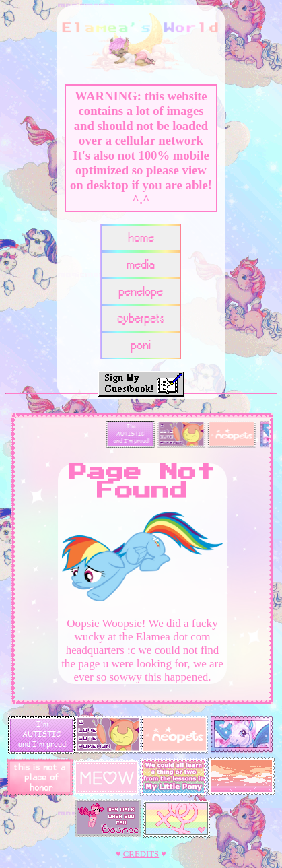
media (141, 265)
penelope (141, 292)
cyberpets (141, 319)
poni (141, 346)
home (141, 238)
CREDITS (141, 854)
